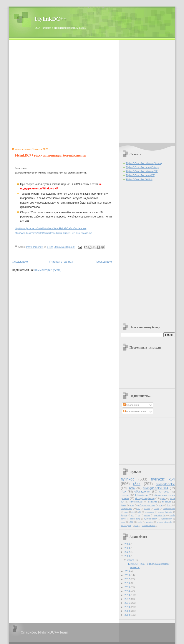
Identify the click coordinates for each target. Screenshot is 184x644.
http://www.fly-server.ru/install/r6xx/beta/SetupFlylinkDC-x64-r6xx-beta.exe (51, 228)
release (125, 495)
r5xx (137, 484)
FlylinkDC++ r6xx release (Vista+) (144, 163)
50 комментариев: (65, 247)
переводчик (126, 526)
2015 (128, 587)
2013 (128, 595)
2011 (128, 603)
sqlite (140, 522)
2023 (128, 548)
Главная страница (61, 262)
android (147, 509)
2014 (128, 591)
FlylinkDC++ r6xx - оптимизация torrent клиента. (51, 155)
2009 (128, 611)
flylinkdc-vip (141, 495)
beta (132, 488)
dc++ (169, 505)
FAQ (138, 509)
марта (131, 560)
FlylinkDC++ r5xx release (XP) (142, 171)
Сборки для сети (147, 505)
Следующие (20, 262)
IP (139, 515)
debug (157, 509)
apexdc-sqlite (160, 515)
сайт (136, 526)
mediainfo (152, 502)
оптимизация (136, 502)
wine (126, 512)
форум (124, 515)
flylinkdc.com (167, 519)
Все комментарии (135, 411)
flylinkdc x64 (163, 479)
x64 (133, 512)
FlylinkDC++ (51, 19)
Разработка (127, 508)
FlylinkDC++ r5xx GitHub (139, 179)
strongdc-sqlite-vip (145, 498)
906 (132, 515)
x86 (140, 512)
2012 (128, 599)
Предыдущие (103, 262)
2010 (128, 607)
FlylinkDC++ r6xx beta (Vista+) (142, 167)
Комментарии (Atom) (48, 270)
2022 (128, 552)
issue (123, 522)
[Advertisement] (51, 91)
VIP (161, 505)
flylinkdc (128, 479)
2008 (128, 615)
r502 (131, 522)
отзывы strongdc (164, 522)
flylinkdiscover (169, 509)
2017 (128, 579)
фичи (123, 505)
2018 (128, 575)
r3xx (132, 505)
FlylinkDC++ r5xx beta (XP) (141, 175)
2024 (128, 544)
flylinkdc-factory (151, 519)
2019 (128, 571)
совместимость (149, 526)
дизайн (149, 522)
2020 (128, 556)
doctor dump (135, 519)
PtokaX (147, 515)
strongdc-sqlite (166, 484)
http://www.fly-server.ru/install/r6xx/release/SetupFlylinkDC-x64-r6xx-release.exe (54, 233)
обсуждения (143, 491)
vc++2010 (164, 492)
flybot (163, 498)
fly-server (167, 502)
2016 (128, 583)
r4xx (123, 491)
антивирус (150, 512)
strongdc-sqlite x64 (156, 488)
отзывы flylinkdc (165, 512)
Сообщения (131, 405)
